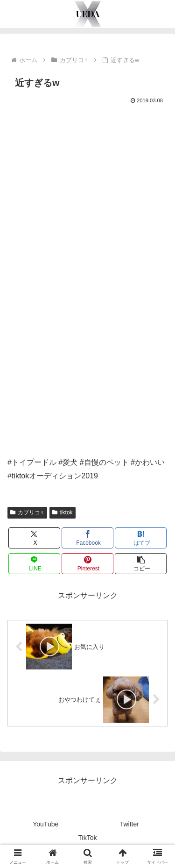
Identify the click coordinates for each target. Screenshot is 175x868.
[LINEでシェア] (34, 564)
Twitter (129, 824)
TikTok (88, 838)
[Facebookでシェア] (87, 538)
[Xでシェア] (34, 538)
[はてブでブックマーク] (141, 538)
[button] (141, 564)
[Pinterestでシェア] (87, 564)
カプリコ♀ (27, 512)
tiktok (63, 512)
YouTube (45, 824)
